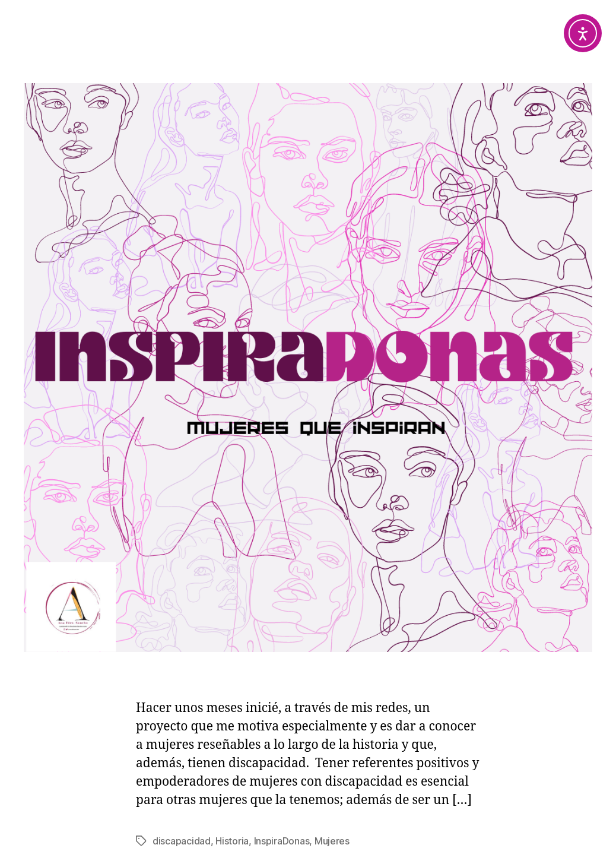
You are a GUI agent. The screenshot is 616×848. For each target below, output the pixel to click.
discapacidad (182, 841)
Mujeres (332, 841)
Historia (232, 841)
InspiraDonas (282, 841)
